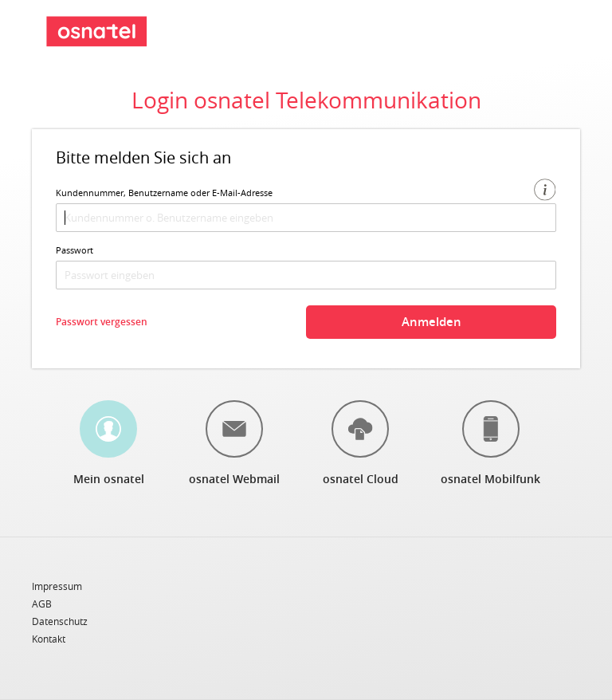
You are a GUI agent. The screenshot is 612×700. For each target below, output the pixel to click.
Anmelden (432, 322)
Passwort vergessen (102, 322)
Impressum (57, 587)
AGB (42, 604)
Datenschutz (60, 622)
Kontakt (49, 639)
